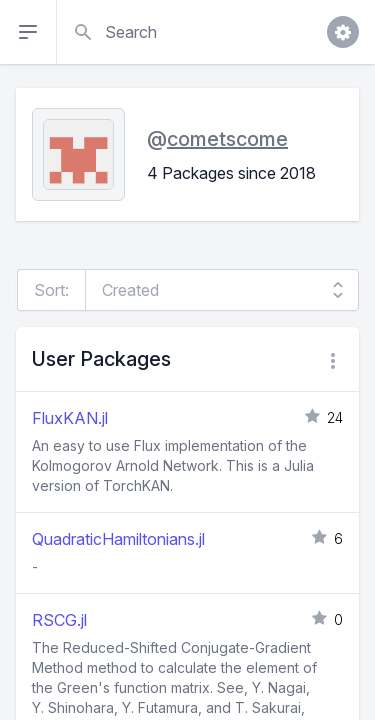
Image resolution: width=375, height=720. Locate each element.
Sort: (51, 290)
